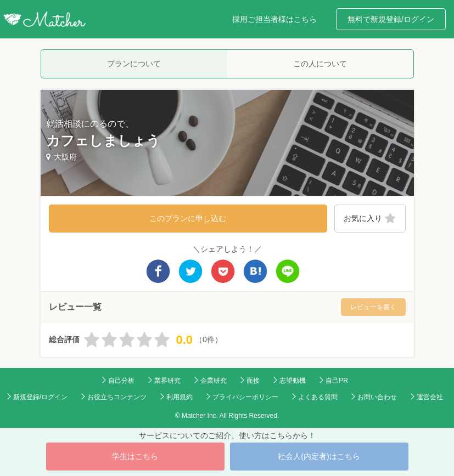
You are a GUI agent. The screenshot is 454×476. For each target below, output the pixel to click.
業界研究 (167, 381)
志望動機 (293, 381)
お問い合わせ (377, 397)
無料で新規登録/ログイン (391, 19)
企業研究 (214, 381)
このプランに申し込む (188, 218)
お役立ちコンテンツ (117, 397)
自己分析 (121, 381)
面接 (253, 381)
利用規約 (180, 397)
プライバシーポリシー (245, 397)
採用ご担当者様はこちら (274, 19)
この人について (320, 64)
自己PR (337, 381)
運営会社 (430, 397)
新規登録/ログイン (40, 397)
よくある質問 (318, 397)
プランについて (134, 64)
